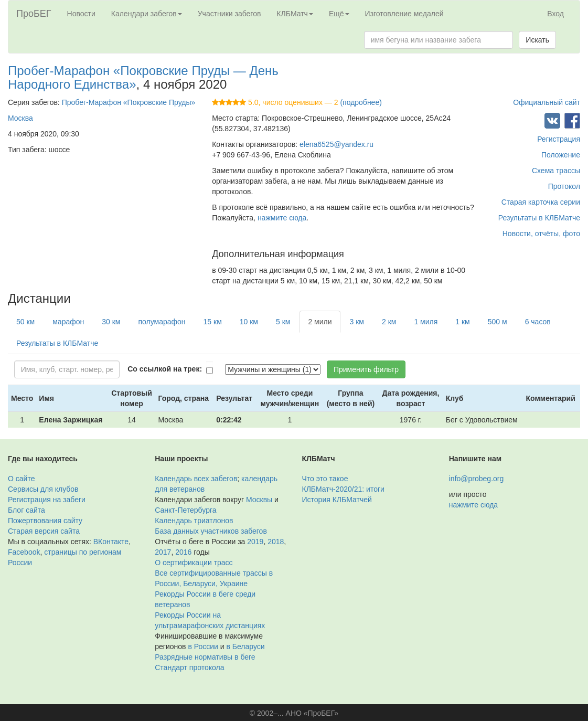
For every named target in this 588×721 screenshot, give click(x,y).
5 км (283, 322)
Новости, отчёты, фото (541, 234)
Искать (537, 40)
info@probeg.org (477, 479)
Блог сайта (26, 510)
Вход (555, 14)
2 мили (320, 322)
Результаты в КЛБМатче (539, 218)
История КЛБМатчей (337, 500)
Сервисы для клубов (43, 489)
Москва (20, 118)
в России (203, 646)
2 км (389, 322)
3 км (357, 322)
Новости (81, 14)
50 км (25, 322)
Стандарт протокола (189, 667)
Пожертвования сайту (45, 521)
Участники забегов (229, 14)
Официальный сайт (547, 102)
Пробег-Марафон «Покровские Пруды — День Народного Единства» (143, 77)
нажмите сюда (282, 218)
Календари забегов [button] (147, 14)
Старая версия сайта (44, 531)
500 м (498, 322)
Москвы (259, 500)
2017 (163, 552)
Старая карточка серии (541, 202)
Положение (561, 155)
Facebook (24, 552)
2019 (255, 542)
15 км (213, 322)
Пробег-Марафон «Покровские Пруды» (129, 102)
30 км (111, 322)
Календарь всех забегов (196, 479)
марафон (68, 322)
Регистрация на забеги (47, 500)
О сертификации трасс (194, 563)
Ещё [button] (339, 14)
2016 (183, 552)
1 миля (426, 322)
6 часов (538, 322)
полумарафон (162, 322)
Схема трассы (556, 171)
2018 (276, 542)
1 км (462, 322)
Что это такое (325, 479)
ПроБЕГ (34, 14)
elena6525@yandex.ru (336, 144)
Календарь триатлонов (194, 521)
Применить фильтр (366, 369)
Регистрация (559, 139)
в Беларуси (245, 646)
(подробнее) (361, 102)
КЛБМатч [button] (295, 14)
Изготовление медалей (404, 14)
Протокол (564, 186)
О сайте (21, 479)
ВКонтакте (111, 542)
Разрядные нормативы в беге (205, 657)
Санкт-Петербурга (185, 510)
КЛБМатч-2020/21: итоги (343, 489)
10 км (249, 322)
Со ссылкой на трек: (165, 369)
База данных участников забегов (211, 531)
